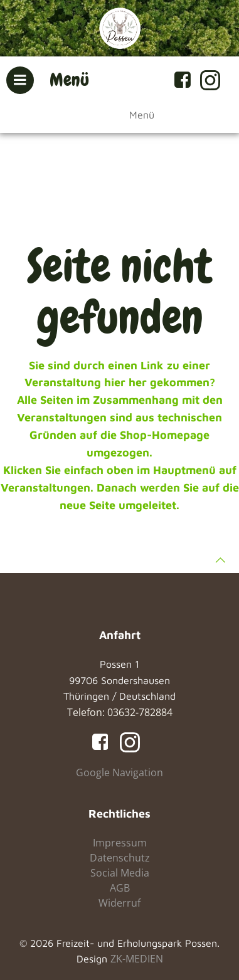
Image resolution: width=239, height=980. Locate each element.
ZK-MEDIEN (137, 959)
